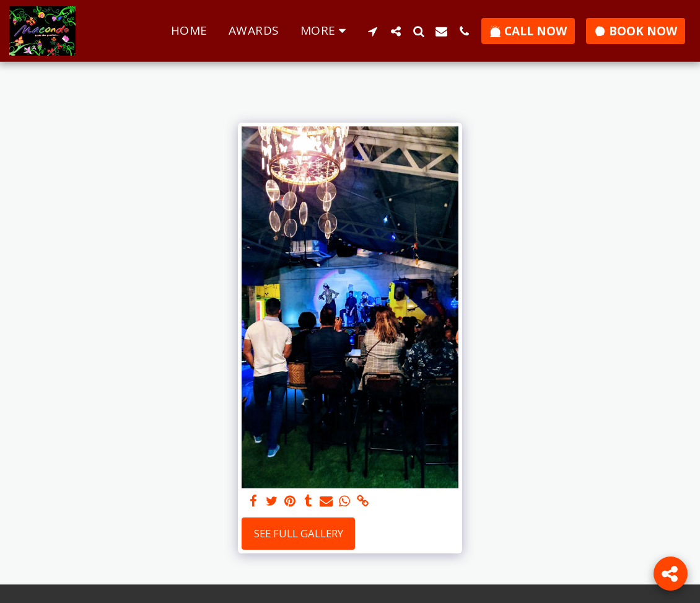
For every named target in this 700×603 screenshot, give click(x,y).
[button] (373, 31)
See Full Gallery (299, 533)
